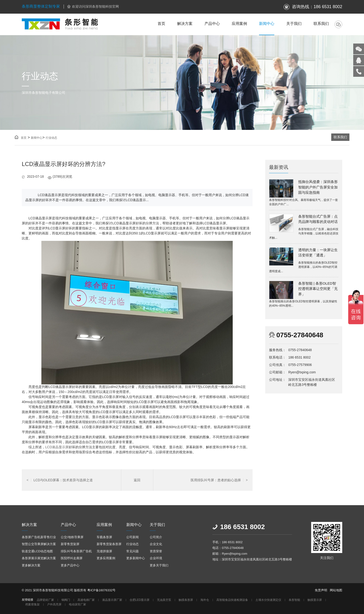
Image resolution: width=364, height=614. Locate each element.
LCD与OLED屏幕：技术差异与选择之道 (60, 480)
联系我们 (321, 24)
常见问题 (132, 551)
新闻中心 (267, 24)
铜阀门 (66, 600)
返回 (137, 480)
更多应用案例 (106, 558)
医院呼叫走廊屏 (72, 558)
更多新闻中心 (136, 558)
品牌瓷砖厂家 (45, 600)
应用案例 (239, 24)
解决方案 (185, 24)
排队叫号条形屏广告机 (76, 551)
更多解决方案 (31, 565)
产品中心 (212, 24)
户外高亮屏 (54, 605)
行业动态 (51, 138)
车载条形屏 (104, 537)
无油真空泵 (164, 600)
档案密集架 (33, 605)
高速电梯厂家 (86, 600)
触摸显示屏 (315, 600)
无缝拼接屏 (104, 551)
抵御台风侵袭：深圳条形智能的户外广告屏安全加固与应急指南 (318, 187)
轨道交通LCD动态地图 (37, 551)
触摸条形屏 (186, 600)
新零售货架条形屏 (109, 544)
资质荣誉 (156, 551)
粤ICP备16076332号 (102, 590)
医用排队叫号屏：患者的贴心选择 (219, 480)
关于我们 (294, 24)
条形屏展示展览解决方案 (39, 558)
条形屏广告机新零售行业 (39, 537)
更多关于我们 (159, 565)
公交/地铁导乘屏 (72, 537)
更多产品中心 (70, 565)
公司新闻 (132, 537)
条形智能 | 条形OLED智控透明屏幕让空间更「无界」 (318, 289)
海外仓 (205, 600)
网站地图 (336, 590)
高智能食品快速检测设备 (232, 600)
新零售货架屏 (70, 544)
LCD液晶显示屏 (57, 447)
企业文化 (156, 544)
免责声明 (321, 590)
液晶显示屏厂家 (112, 600)
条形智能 (294, 600)
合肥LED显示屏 (140, 600)
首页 (161, 24)
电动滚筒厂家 (77, 605)
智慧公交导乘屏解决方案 (39, 544)
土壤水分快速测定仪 (268, 600)
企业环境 (156, 558)
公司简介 (156, 537)
